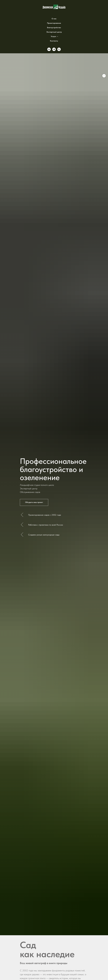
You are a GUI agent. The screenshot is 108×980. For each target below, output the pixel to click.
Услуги (54, 36)
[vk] (49, 49)
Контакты (54, 41)
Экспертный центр (54, 32)
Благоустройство (54, 28)
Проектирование (54, 23)
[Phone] (59, 49)
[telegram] (54, 49)
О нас (54, 19)
